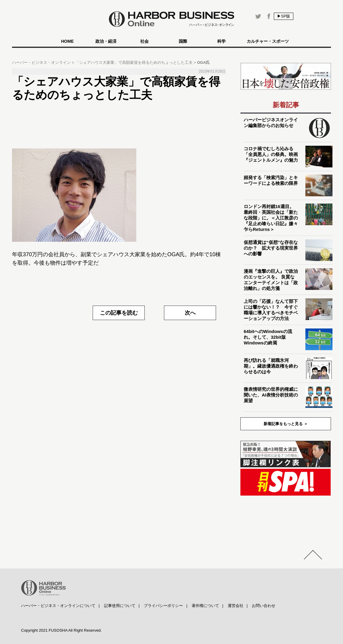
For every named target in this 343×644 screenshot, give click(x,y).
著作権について (205, 606)
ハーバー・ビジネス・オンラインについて (58, 606)
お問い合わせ (264, 606)
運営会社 (236, 606)
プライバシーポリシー (163, 606)
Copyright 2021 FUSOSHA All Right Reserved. (61, 630)
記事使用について (120, 606)
